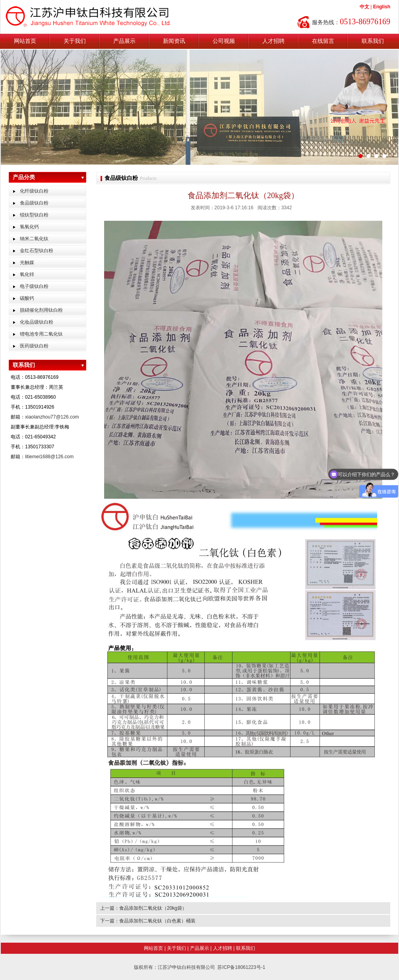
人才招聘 (273, 41)
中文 (364, 7)
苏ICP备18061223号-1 (241, 967)
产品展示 (124, 41)
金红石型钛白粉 (37, 251)
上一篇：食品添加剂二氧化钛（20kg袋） (143, 908)
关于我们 (75, 41)
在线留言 (323, 41)
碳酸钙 (27, 298)
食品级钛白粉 (34, 203)
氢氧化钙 (29, 227)
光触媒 (27, 262)
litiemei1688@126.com (49, 457)
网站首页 (25, 41)
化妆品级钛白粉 (37, 322)
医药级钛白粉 (34, 346)
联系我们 (373, 41)
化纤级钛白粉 (34, 191)
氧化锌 (27, 274)
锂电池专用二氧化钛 (41, 334)
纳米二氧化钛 (34, 239)
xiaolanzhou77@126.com (52, 417)
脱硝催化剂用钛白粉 (41, 310)
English (382, 7)
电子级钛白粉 (34, 286)
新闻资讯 (174, 41)
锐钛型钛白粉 (34, 215)
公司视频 (224, 41)
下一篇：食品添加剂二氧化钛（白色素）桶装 (148, 921)
